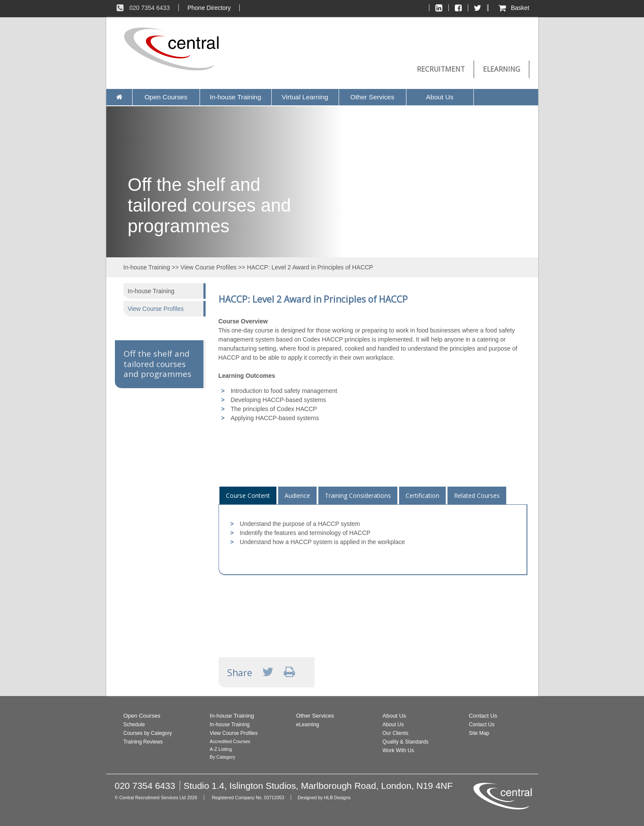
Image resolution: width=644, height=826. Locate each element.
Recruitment (441, 69)
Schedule (134, 725)
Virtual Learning (305, 97)
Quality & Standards (406, 742)
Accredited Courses (230, 741)
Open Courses (166, 97)
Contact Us (483, 716)
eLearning (501, 69)
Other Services (372, 97)
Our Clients (396, 733)
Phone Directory (209, 8)
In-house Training (236, 97)
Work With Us (398, 750)
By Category (223, 757)
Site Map (479, 733)
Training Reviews (143, 742)
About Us (439, 97)
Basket (513, 8)
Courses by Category (148, 733)
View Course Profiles (209, 267)
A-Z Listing (221, 749)
